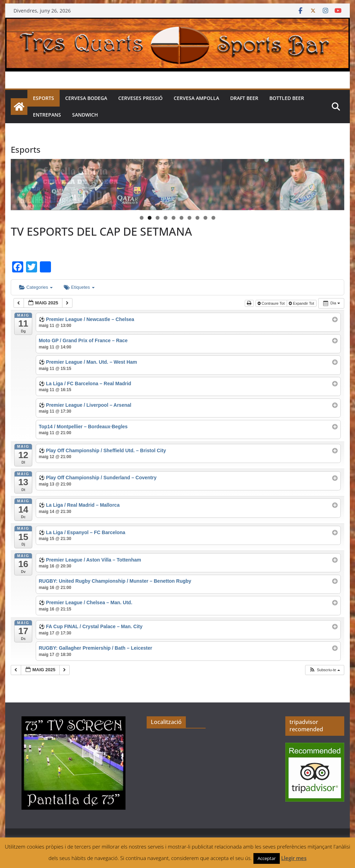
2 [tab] (150, 218)
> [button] (336, 183)
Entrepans (47, 115)
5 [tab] (174, 218)
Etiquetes (79, 287)
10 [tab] (214, 218)
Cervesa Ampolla (196, 98)
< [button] (19, 183)
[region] (177, 185)
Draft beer (244, 98)
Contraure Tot (272, 303)
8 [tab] (197, 218)
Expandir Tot (302, 303)
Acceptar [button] (267, 858)
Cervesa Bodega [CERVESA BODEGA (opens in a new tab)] (86, 98)
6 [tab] (181, 218)
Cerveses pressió (140, 98)
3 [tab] (158, 218)
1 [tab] (142, 218)
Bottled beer (287, 98)
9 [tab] (205, 218)
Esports (44, 98)
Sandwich (85, 115)
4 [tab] (166, 218)
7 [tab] (189, 218)
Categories (36, 287)
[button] (324, 670)
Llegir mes (294, 858)
